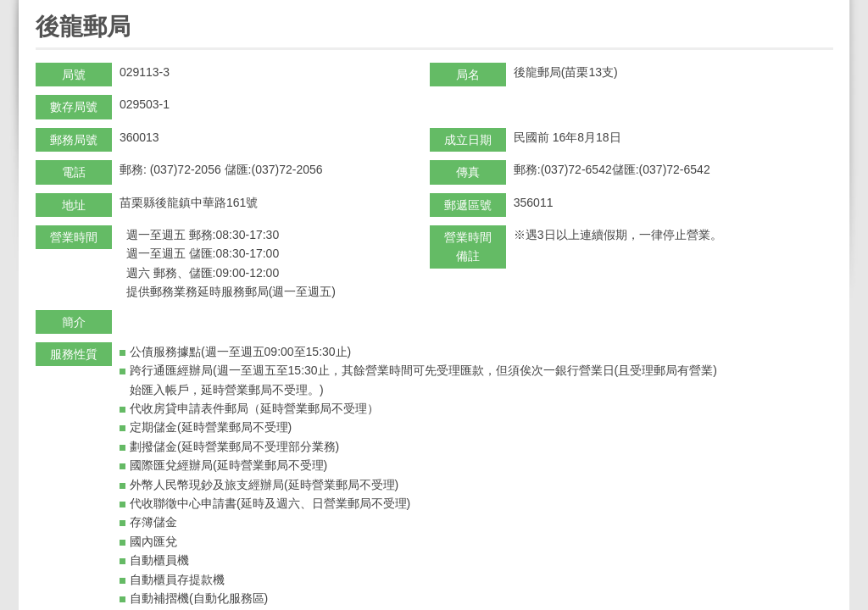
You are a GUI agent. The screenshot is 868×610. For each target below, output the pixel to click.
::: (41, 7)
